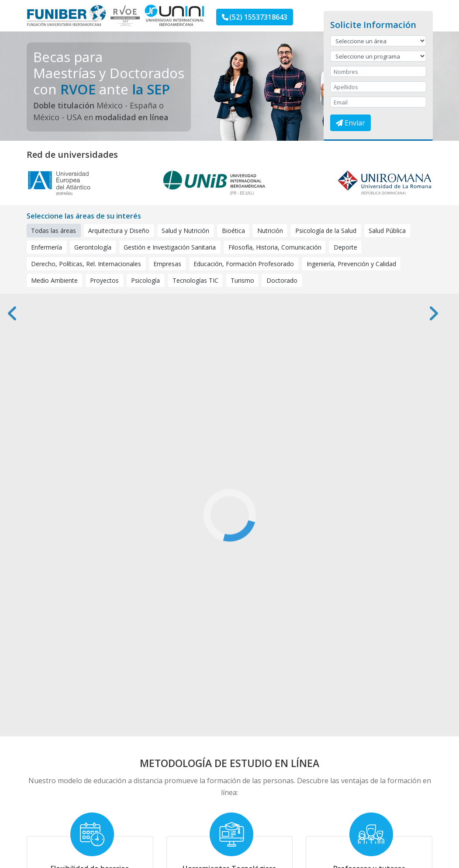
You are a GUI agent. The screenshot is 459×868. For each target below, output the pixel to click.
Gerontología (93, 247)
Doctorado (282, 280)
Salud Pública (387, 230)
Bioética (233, 230)
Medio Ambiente (54, 280)
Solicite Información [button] (373, 25)
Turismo (242, 280)
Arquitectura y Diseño (119, 230)
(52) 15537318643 (255, 17)
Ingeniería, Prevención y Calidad (351, 264)
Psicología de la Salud (326, 230)
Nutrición (270, 230)
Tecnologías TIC (195, 280)
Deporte (345, 247)
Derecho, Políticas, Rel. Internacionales (86, 264)
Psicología (145, 280)
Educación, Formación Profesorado (244, 264)
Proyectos (104, 280)
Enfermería (47, 247)
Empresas (167, 264)
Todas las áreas (56, 230)
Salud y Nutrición (185, 230)
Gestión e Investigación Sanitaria (170, 247)
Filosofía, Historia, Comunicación (275, 247)
